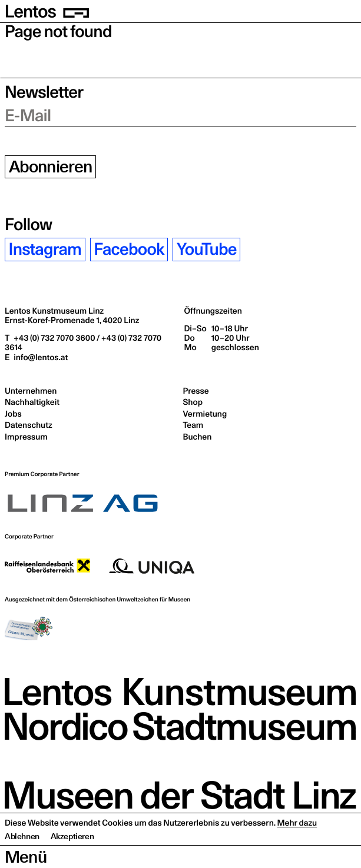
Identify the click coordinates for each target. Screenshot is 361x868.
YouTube (207, 249)
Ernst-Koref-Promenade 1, (72, 320)
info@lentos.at (40, 357)
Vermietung (205, 414)
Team (193, 425)
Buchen (198, 437)
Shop (193, 402)
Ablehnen (22, 859)
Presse (196, 391)
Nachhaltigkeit (32, 402)
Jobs (13, 414)
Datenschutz (29, 425)
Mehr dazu (297, 846)
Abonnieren (51, 167)
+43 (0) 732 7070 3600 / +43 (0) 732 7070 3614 (83, 342)
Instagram (45, 249)
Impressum (26, 437)
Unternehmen (31, 391)
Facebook (129, 249)
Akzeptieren (72, 859)
